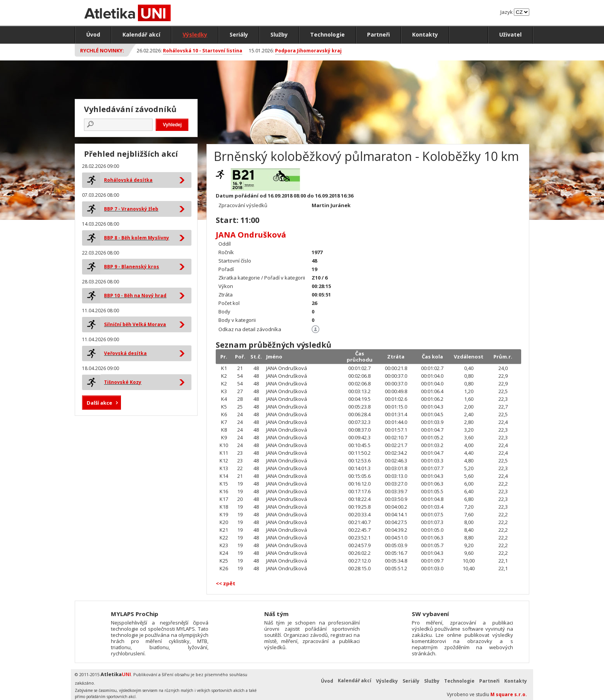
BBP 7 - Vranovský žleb (131, 209)
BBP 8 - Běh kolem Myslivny (137, 238)
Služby (279, 34)
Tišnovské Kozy (123, 382)
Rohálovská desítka (128, 180)
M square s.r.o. (509, 694)
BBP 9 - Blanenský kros (132, 267)
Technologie (327, 34)
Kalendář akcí (141, 34)
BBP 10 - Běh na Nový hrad (135, 296)
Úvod (93, 34)
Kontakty (425, 34)
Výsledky (195, 34)
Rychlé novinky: (102, 50)
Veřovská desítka (125, 353)
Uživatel (510, 34)
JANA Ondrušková (251, 235)
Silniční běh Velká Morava (135, 324)
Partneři (378, 34)
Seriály (239, 34)
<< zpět (226, 583)
